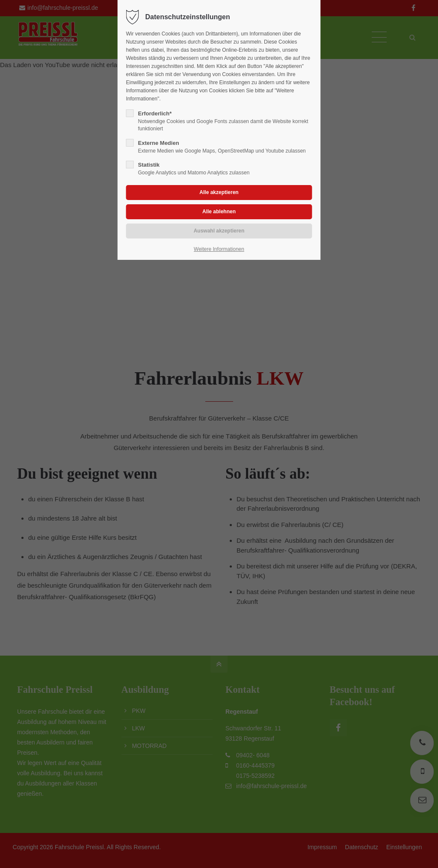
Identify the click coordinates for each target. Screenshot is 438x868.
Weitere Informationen (219, 249)
